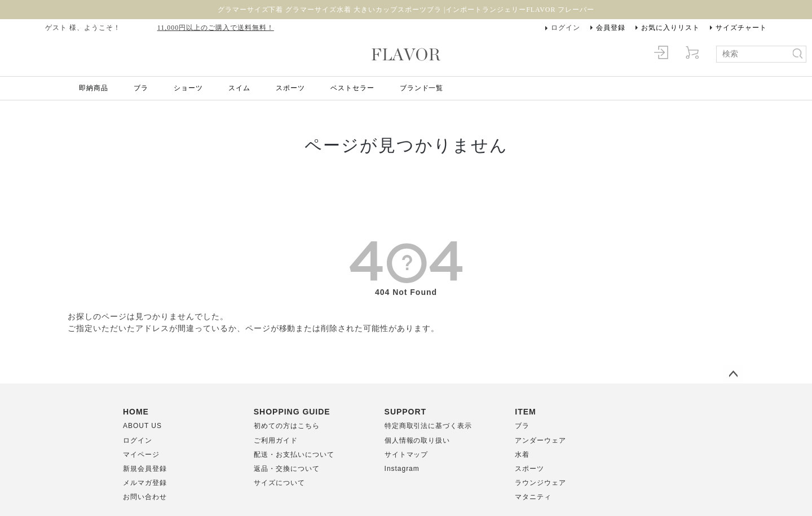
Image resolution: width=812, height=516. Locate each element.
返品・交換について (287, 469)
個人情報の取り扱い (418, 440)
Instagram (402, 469)
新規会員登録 (145, 469)
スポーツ (290, 88)
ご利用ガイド (276, 440)
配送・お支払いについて (294, 455)
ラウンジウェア (540, 483)
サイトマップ (407, 455)
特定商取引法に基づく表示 (429, 426)
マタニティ (533, 497)
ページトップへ (733, 374)
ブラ (141, 88)
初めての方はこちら (287, 426)
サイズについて (279, 483)
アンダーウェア (540, 440)
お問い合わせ (145, 497)
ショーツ (188, 88)
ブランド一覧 (422, 88)
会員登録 (611, 28)
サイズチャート (741, 28)
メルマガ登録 (145, 483)
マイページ (141, 455)
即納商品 (94, 88)
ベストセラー (352, 88)
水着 (522, 455)
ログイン (566, 28)
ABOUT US (142, 426)
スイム (239, 88)
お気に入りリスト (670, 28)
